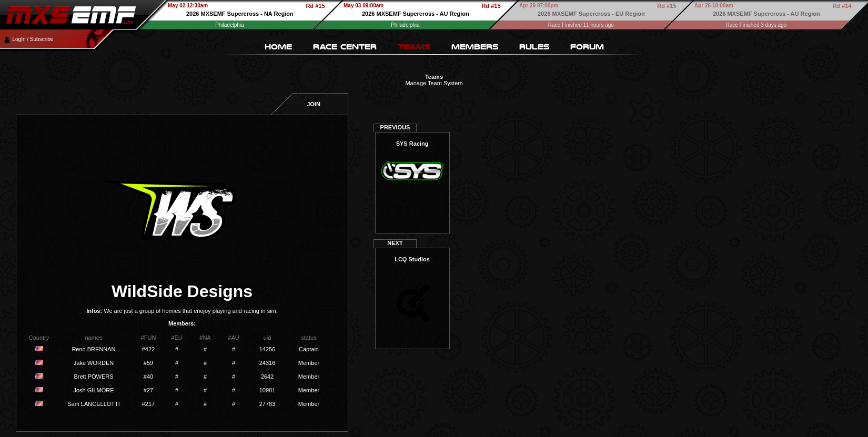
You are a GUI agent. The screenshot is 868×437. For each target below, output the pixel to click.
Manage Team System (434, 83)
